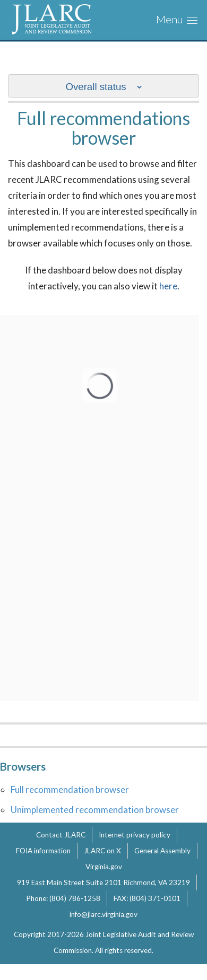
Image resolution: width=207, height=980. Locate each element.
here (168, 286)
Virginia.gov (104, 867)
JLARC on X (102, 851)
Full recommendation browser (70, 789)
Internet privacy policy (135, 835)
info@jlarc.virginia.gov (103, 914)
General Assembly (162, 851)
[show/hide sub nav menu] (103, 86)
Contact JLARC (61, 835)
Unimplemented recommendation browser (95, 810)
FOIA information (43, 851)
